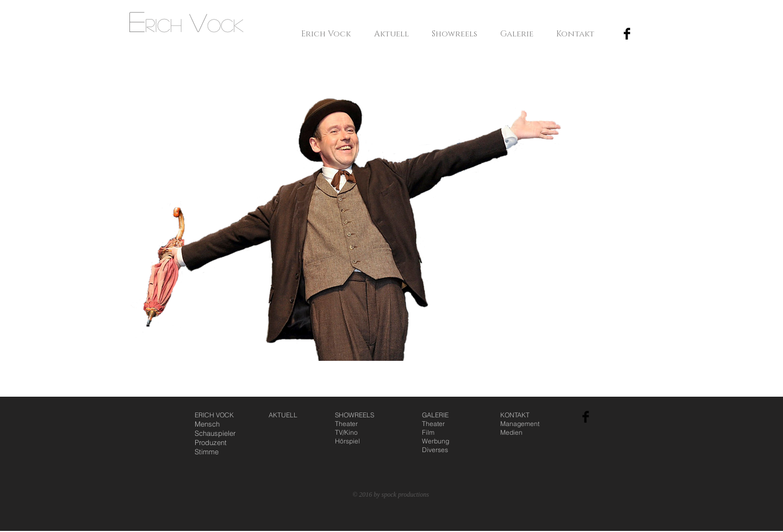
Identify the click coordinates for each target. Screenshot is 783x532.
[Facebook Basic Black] (627, 34)
